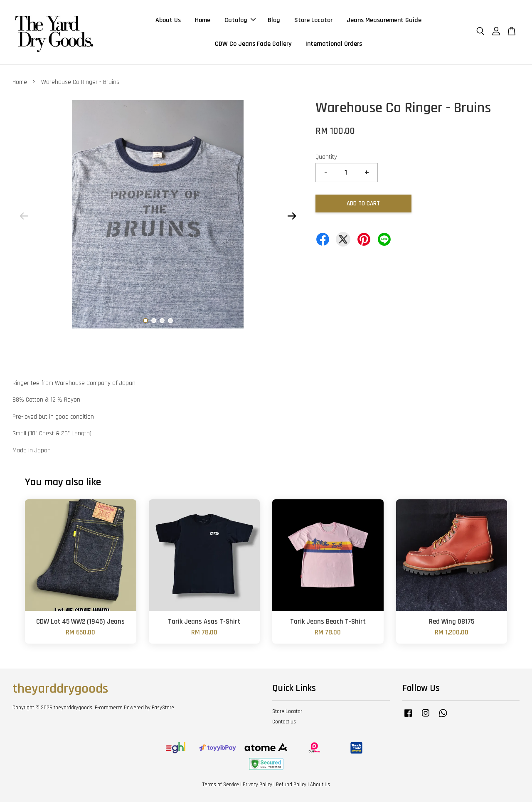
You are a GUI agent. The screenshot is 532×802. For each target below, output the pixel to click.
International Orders (334, 44)
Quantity (326, 157)
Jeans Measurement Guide (384, 20)
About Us (168, 20)
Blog (274, 20)
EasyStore (163, 708)
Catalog (240, 20)
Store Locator (313, 20)
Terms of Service (221, 785)
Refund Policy (291, 785)
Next (292, 216)
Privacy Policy (257, 785)
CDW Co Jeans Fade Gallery (253, 44)
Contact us (284, 722)
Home (203, 20)
